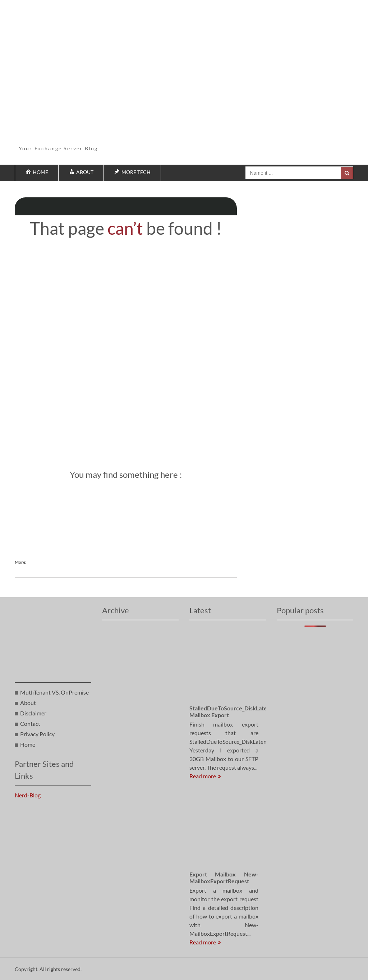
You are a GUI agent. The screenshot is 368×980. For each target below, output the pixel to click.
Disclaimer (33, 713)
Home (28, 744)
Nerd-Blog (28, 795)
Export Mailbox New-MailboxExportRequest (224, 878)
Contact (30, 723)
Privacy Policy (37, 734)
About (28, 703)
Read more (203, 776)
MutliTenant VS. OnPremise (54, 692)
